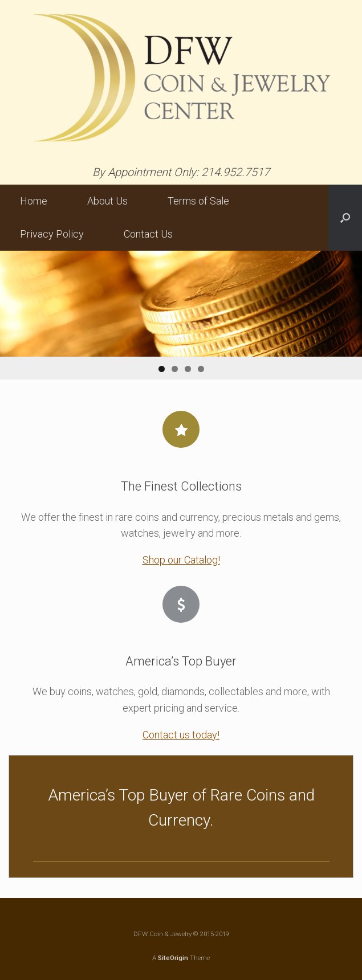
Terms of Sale (198, 201)
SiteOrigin (173, 958)
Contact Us (148, 234)
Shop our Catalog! (181, 560)
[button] (345, 218)
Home (34, 201)
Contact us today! (181, 735)
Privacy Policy (52, 234)
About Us (107, 201)
